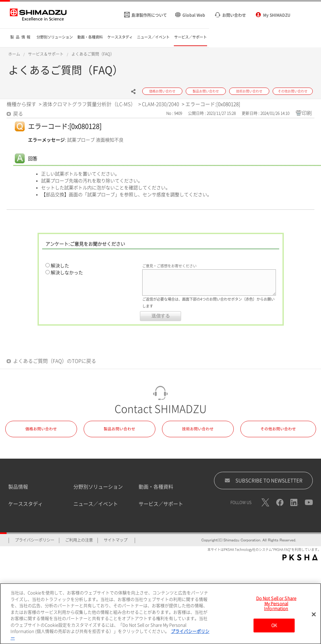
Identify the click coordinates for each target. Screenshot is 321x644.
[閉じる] (314, 617)
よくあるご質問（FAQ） (93, 54)
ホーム (14, 54)
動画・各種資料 (156, 487)
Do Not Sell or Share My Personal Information (276, 606)
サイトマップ (116, 540)
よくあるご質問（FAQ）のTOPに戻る (55, 361)
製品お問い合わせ (120, 429)
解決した (60, 266)
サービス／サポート (161, 504)
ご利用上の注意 (79, 540)
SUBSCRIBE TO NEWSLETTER (264, 480)
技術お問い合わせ (198, 429)
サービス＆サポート (46, 54)
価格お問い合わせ (41, 429)
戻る (18, 114)
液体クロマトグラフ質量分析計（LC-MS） (89, 104)
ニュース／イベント (96, 504)
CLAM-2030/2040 (160, 104)
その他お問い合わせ (278, 429)
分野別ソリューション (98, 487)
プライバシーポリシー (35, 540)
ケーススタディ (26, 504)
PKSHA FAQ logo (300, 557)
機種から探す (21, 104)
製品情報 (18, 487)
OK (274, 628)
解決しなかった (67, 273)
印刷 (307, 113)
